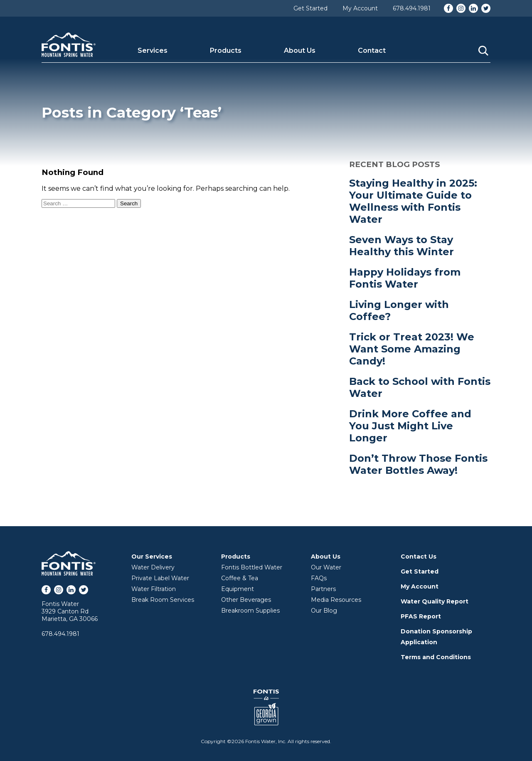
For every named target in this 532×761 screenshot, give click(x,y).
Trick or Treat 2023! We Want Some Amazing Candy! (412, 349)
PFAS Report (421, 616)
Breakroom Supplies (250, 611)
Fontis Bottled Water (252, 567)
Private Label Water (160, 578)
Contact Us (419, 557)
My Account (360, 8)
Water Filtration (154, 589)
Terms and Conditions (436, 657)
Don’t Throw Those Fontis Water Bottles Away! (418, 464)
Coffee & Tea (240, 578)
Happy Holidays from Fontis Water (405, 278)
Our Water (326, 567)
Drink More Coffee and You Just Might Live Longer (410, 426)
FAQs (319, 578)
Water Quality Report (435, 601)
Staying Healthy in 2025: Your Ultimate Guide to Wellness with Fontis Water (413, 201)
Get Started (310, 8)
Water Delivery (153, 567)
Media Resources (336, 600)
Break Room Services (163, 600)
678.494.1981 (412, 8)
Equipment (238, 589)
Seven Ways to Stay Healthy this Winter (401, 246)
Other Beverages (246, 600)
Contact (372, 50)
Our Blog (324, 611)
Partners (323, 589)
